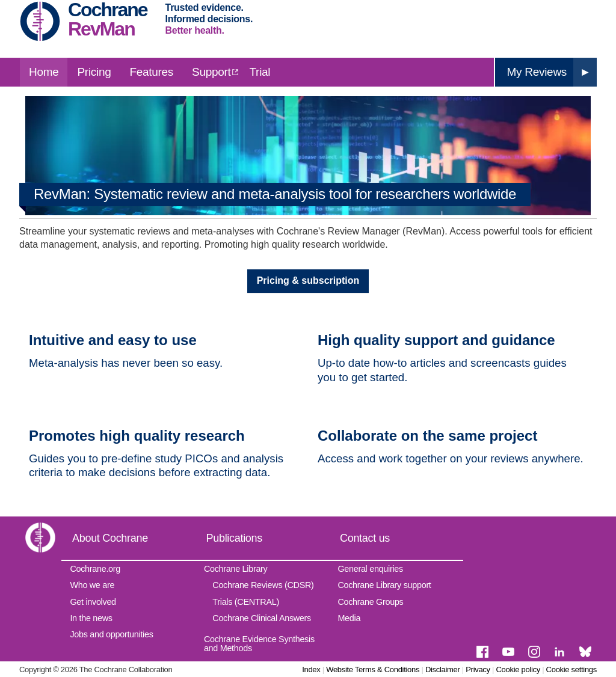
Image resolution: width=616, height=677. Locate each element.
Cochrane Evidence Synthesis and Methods (259, 643)
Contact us (365, 538)
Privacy (478, 669)
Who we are (92, 585)
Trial (260, 72)
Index (311, 669)
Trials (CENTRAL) (246, 602)
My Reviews (537, 72)
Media (349, 618)
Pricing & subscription (308, 280)
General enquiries (370, 569)
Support (211, 72)
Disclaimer (443, 669)
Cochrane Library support (384, 585)
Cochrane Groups (370, 602)
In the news (91, 618)
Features (151, 72)
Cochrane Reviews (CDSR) (263, 585)
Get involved (93, 602)
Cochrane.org (95, 569)
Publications (234, 538)
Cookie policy (518, 669)
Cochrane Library (236, 569)
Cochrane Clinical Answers (262, 618)
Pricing (94, 72)
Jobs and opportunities (111, 634)
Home (44, 72)
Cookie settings (571, 669)
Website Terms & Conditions (373, 669)
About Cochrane (110, 538)
